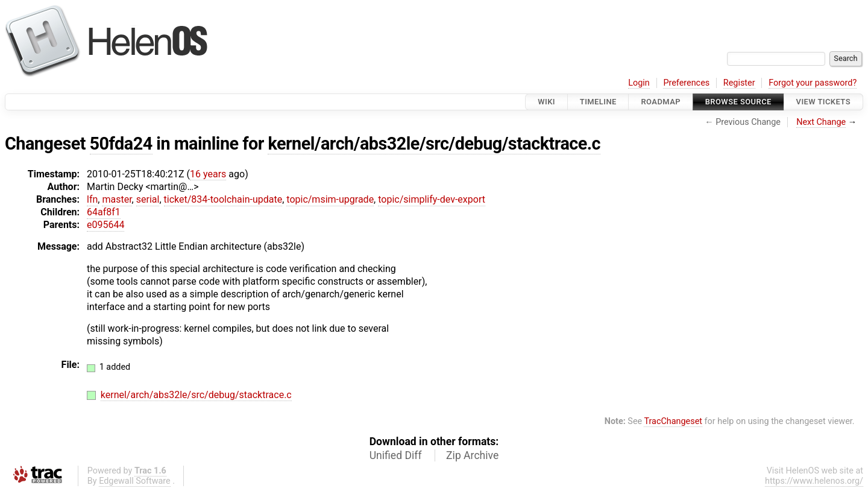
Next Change (821, 122)
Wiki (546, 102)
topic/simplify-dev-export (432, 199)
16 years (208, 174)
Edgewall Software (135, 481)
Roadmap (661, 102)
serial (148, 199)
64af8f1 (104, 212)
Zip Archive (472, 455)
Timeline (598, 102)
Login (639, 83)
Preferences (686, 83)
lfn (92, 199)
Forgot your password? (813, 83)
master (117, 199)
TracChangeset (673, 421)
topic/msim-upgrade (330, 199)
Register (739, 83)
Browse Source (738, 102)
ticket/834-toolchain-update (223, 199)
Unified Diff (396, 455)
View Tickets (823, 102)
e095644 (105, 225)
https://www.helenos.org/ (814, 481)
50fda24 (121, 144)
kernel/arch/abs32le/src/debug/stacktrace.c (434, 144)
